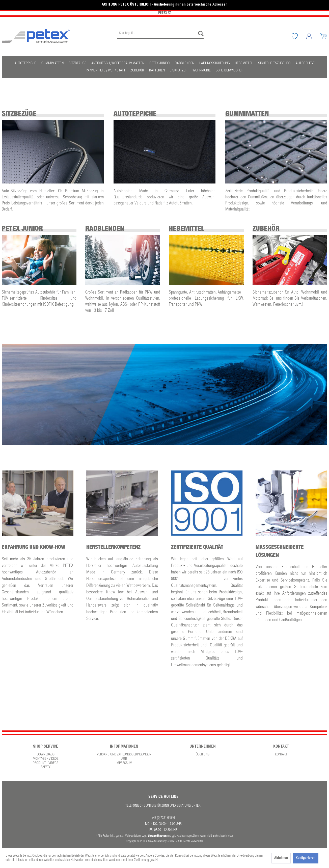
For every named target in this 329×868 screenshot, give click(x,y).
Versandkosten (157, 836)
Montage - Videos (46, 759)
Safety (46, 767)
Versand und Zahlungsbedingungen (124, 755)
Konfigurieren (306, 858)
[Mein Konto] (313, 36)
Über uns (203, 755)
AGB (124, 759)
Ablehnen (281, 858)
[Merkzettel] (298, 36)
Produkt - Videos (46, 763)
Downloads (46, 755)
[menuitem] (160, 36)
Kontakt (281, 755)
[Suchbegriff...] (160, 34)
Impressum (124, 763)
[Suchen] (200, 34)
